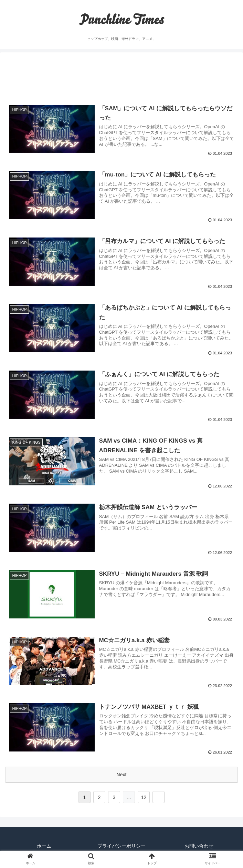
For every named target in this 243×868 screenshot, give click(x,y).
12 (144, 797)
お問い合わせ (199, 846)
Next (122, 775)
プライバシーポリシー (122, 846)
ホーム (44, 846)
